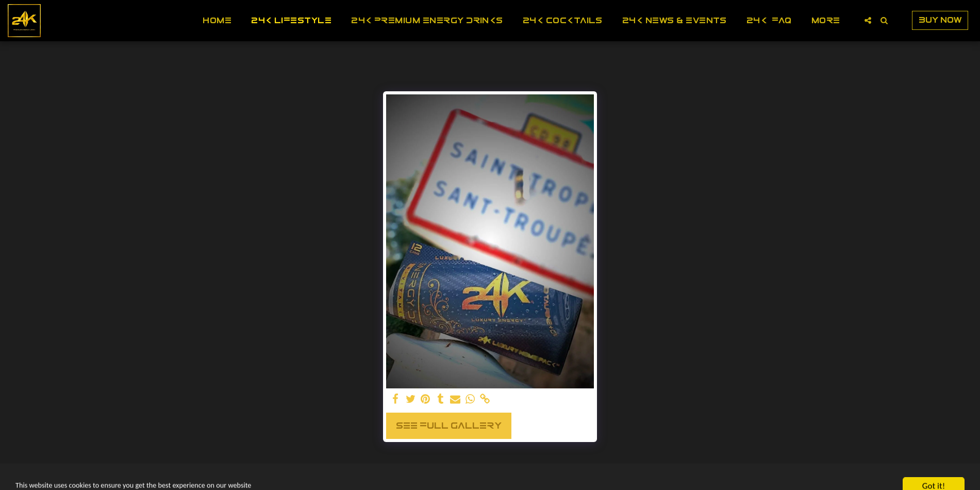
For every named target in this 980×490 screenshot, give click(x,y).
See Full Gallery (449, 425)
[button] (868, 20)
